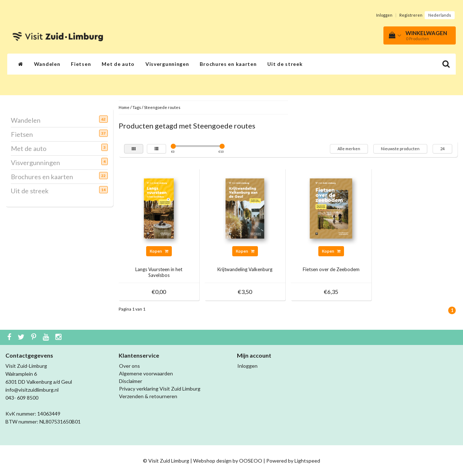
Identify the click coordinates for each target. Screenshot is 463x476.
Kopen (159, 251)
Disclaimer (131, 381)
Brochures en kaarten (228, 64)
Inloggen (384, 15)
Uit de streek (285, 64)
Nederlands (440, 15)
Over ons (129, 366)
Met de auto (118, 64)
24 (442, 149)
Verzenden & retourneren (148, 396)
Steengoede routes (162, 107)
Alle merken (349, 149)
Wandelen (47, 64)
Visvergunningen (167, 64)
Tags (137, 107)
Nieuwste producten (400, 149)
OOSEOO (251, 461)
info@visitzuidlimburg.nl (32, 390)
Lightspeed (307, 461)
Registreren (411, 15)
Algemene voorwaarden (146, 373)
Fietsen (81, 64)
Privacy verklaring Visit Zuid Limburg (160, 389)
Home (124, 107)
